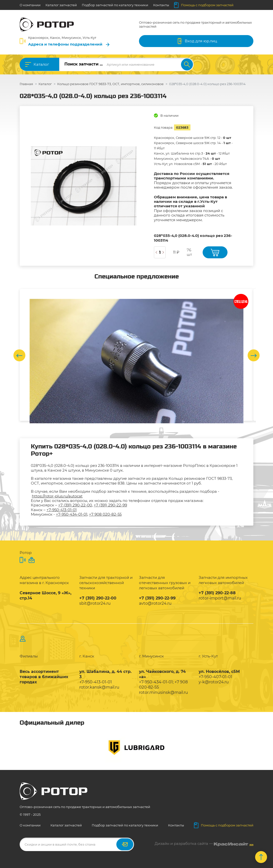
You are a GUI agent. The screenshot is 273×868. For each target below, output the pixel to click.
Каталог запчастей (61, 5)
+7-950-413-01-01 (62, 510)
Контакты (161, 5)
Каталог (41, 64)
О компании (30, 5)
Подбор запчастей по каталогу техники (115, 5)
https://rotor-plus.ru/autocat (57, 496)
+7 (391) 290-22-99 (110, 505)
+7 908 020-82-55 (105, 514)
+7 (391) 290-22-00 (75, 505)
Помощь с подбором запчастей (204, 5)
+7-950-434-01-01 (72, 514)
